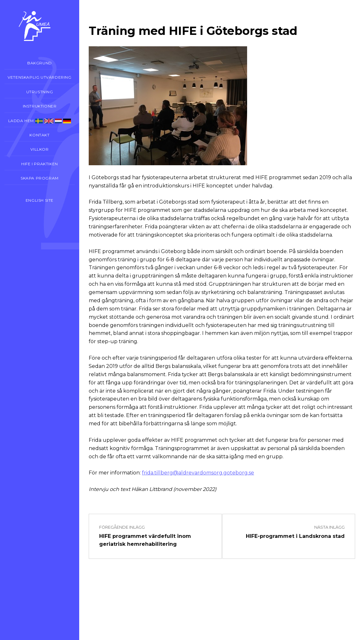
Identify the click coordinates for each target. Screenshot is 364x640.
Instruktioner (40, 106)
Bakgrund (40, 63)
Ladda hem (40, 121)
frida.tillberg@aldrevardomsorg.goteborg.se (198, 473)
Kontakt (39, 135)
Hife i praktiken (40, 164)
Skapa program (40, 178)
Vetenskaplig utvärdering (39, 77)
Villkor (39, 149)
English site (40, 200)
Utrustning (40, 92)
